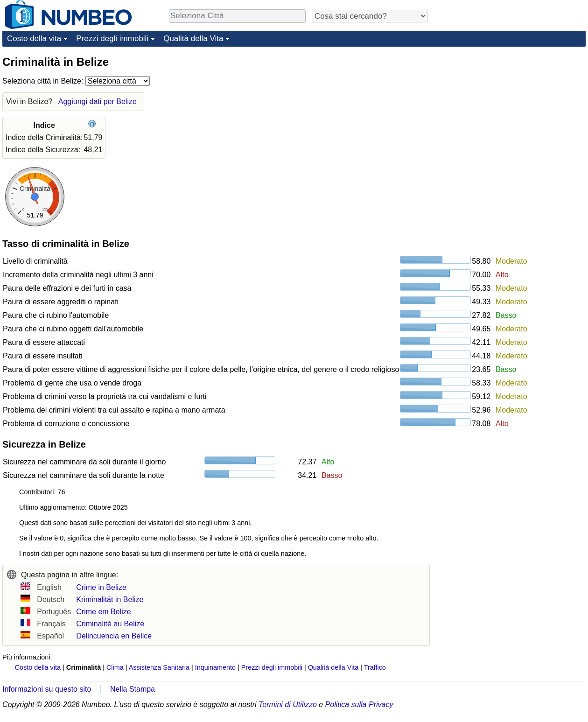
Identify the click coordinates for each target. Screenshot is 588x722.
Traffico (375, 667)
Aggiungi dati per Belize (98, 102)
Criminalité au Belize (110, 624)
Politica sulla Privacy (359, 704)
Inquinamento (215, 667)
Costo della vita (34, 39)
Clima (115, 667)
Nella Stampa (133, 689)
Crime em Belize (103, 612)
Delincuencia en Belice (114, 636)
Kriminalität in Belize (110, 599)
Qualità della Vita (193, 39)
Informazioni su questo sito (47, 689)
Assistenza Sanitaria (159, 667)
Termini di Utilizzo (288, 704)
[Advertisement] (516, 113)
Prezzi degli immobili (112, 39)
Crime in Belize (101, 587)
